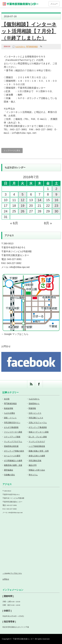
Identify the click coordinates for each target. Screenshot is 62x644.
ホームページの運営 (12, 456)
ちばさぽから (20, 47)
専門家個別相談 (32, 47)
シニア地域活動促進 (37, 446)
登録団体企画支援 (11, 446)
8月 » (48, 223)
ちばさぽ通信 (9, 413)
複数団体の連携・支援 (13, 465)
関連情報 (32, 408)
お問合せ (6, 346)
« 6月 (14, 223)
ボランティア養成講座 (38, 427)
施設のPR (33, 465)
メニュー (54, 4)
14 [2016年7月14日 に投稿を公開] (40, 200)
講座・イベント (10, 418)
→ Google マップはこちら (15, 334)
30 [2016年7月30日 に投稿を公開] (56, 211)
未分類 (7, 399)
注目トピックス (35, 413)
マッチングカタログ (37, 442)
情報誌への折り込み (37, 470)
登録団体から (34, 403)
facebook (39, 384)
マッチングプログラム (13, 442)
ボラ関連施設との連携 (13, 461)
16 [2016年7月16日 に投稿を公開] (56, 200)
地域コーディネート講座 (39, 432)
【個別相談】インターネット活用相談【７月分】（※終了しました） (29, 31)
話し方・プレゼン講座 (38, 437)
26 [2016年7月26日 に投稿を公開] (22, 211)
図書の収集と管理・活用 (39, 451)
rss (31, 384)
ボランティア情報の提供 (14, 451)
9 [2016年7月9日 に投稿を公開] (56, 194)
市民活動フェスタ (36, 418)
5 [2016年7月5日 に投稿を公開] (23, 194)
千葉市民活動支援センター (23, 639)
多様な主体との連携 (37, 456)
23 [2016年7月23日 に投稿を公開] (56, 206)
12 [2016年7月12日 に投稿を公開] (22, 200)
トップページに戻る (12, 150)
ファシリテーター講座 (13, 432)
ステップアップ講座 (12, 437)
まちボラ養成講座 (11, 427)
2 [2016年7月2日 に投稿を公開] (56, 189)
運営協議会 (9, 470)
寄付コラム (33, 475)
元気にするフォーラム (38, 423)
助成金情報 (9, 408)
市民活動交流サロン (12, 423)
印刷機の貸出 (9, 475)
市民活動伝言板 (35, 461)
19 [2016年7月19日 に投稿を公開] (22, 206)
